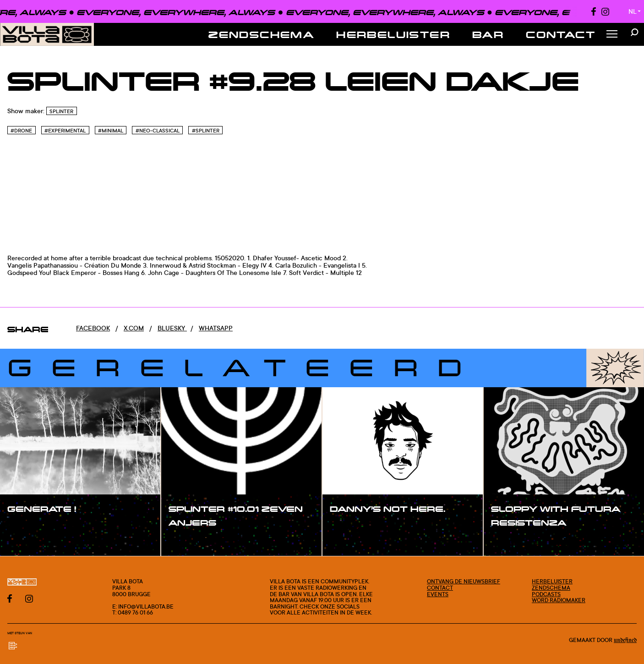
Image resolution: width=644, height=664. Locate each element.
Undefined (625, 640)
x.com (134, 328)
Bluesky (172, 328)
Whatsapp (216, 328)
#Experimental (65, 131)
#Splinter (206, 131)
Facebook (93, 328)
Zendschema (261, 34)
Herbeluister (393, 34)
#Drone (21, 131)
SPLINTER (61, 111)
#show (27, 527)
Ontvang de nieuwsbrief (464, 581)
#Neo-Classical (158, 131)
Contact (561, 34)
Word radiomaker (559, 600)
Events (438, 594)
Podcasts (546, 594)
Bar (488, 34)
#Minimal (111, 131)
